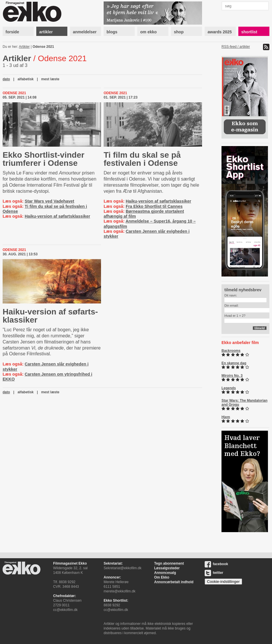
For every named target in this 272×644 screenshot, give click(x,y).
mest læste (50, 79)
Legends (229, 388)
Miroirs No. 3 (232, 376)
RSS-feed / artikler (236, 47)
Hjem (226, 417)
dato (6, 79)
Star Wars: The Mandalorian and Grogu (244, 403)
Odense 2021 (43, 47)
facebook (216, 564)
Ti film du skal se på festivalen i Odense (142, 159)
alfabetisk (25, 79)
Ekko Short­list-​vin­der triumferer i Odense (44, 159)
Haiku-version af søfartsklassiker (57, 216)
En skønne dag (234, 363)
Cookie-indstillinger (223, 582)
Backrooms (231, 351)
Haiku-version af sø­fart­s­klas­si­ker (50, 316)
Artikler (24, 47)
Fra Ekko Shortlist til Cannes (154, 206)
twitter (214, 573)
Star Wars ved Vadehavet (49, 201)
